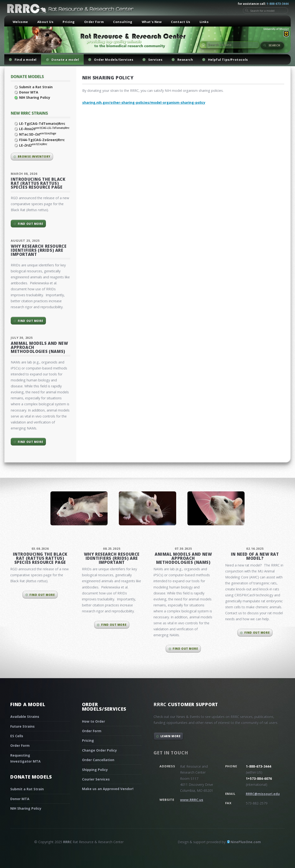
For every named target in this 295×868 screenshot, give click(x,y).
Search (274, 45)
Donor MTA (29, 92)
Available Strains (25, 717)
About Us (45, 22)
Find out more (30, 224)
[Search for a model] (265, 11)
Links (204, 22)
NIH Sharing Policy (35, 97)
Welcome (20, 22)
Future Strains (22, 726)
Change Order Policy (99, 750)
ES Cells (17, 736)
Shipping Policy (95, 770)
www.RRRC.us (192, 800)
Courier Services (96, 779)
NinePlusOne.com (246, 842)
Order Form (94, 22)
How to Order (93, 721)
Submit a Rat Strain (36, 87)
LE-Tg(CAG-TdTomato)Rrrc (42, 124)
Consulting (123, 22)
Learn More (171, 736)
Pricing (69, 22)
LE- (44, 129)
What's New (152, 22)
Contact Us (181, 22)
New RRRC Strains (29, 113)
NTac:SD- (38, 134)
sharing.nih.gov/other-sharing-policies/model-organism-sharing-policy (144, 102)
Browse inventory (34, 157)
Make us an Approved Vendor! (108, 789)
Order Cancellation (98, 760)
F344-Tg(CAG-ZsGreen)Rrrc (42, 140)
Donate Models (27, 76)
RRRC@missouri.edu (263, 794)
